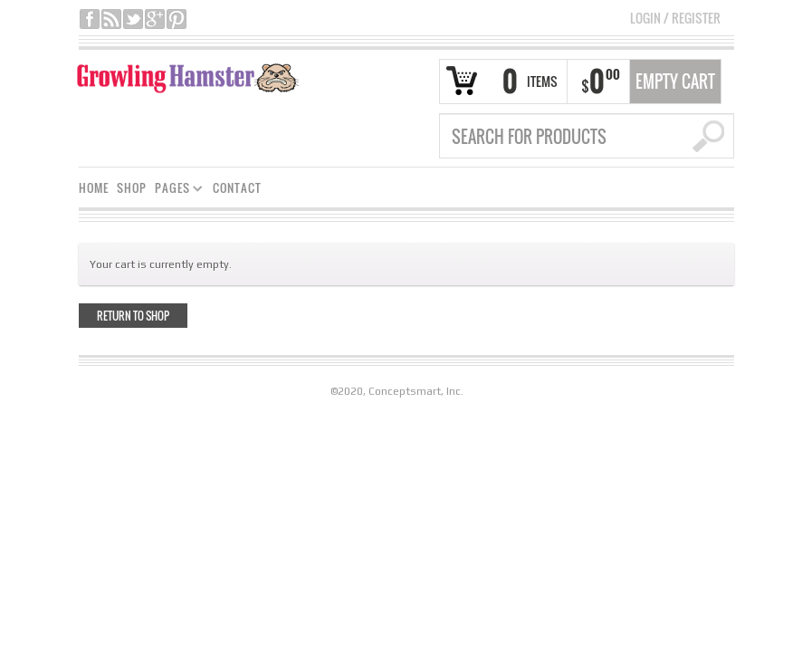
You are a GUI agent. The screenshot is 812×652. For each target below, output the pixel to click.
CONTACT (237, 188)
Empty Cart (675, 81)
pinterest (177, 19)
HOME (94, 188)
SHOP (132, 188)
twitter (133, 19)
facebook (90, 19)
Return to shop (133, 316)
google (155, 19)
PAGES (175, 191)
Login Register (675, 18)
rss (111, 19)
